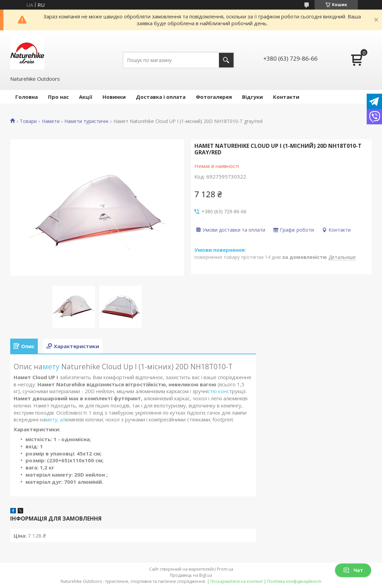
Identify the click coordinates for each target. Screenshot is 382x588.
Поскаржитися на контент (237, 581)
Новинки (114, 97)
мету (52, 367)
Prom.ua (225, 569)
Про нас (58, 97)
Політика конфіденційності (294, 581)
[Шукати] (226, 60)
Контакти (286, 97)
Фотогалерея (214, 97)
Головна (27, 97)
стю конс (218, 391)
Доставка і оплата (161, 97)
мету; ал (55, 419)
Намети (51, 121)
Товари (28, 121)
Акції (86, 97)
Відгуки (252, 97)
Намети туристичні (86, 121)
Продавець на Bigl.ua (191, 575)
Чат (353, 570)
